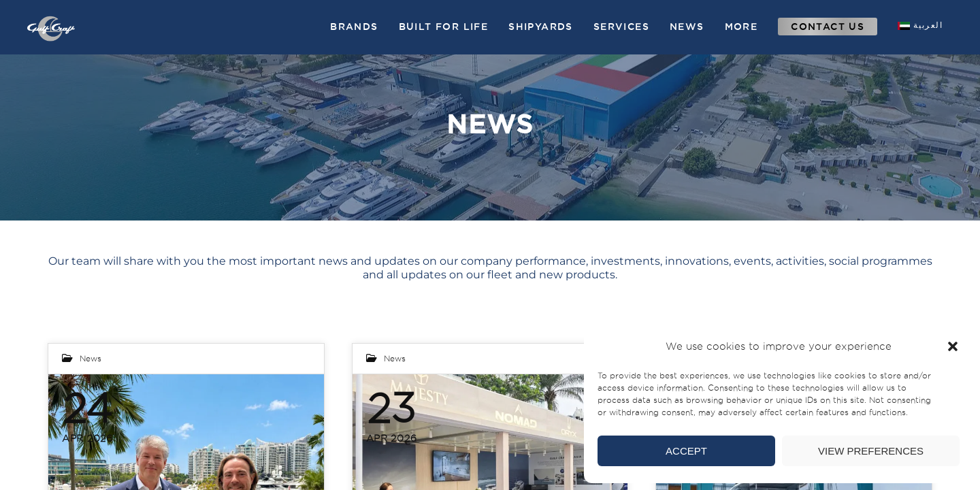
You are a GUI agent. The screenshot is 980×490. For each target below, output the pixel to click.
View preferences (871, 451)
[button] (953, 346)
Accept (686, 451)
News (91, 358)
